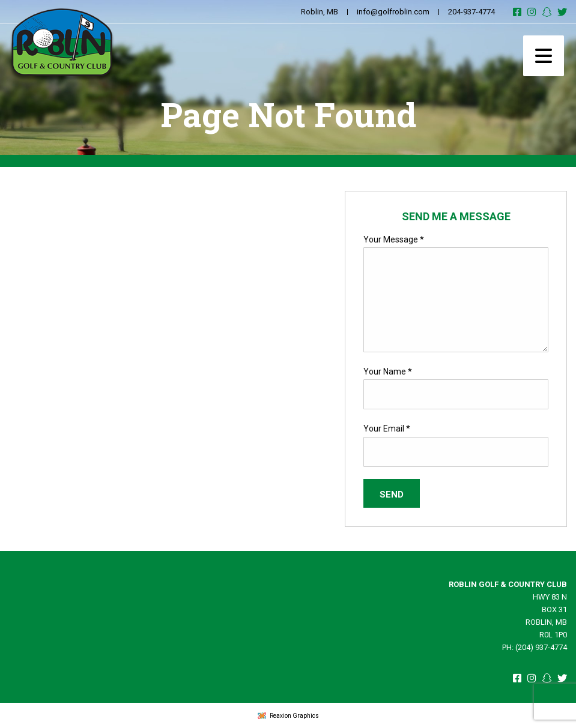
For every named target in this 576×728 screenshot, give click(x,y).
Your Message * (394, 239)
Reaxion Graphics (294, 716)
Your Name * (388, 372)
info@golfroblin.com (393, 12)
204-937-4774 (471, 12)
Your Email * (387, 429)
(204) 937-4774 (541, 647)
